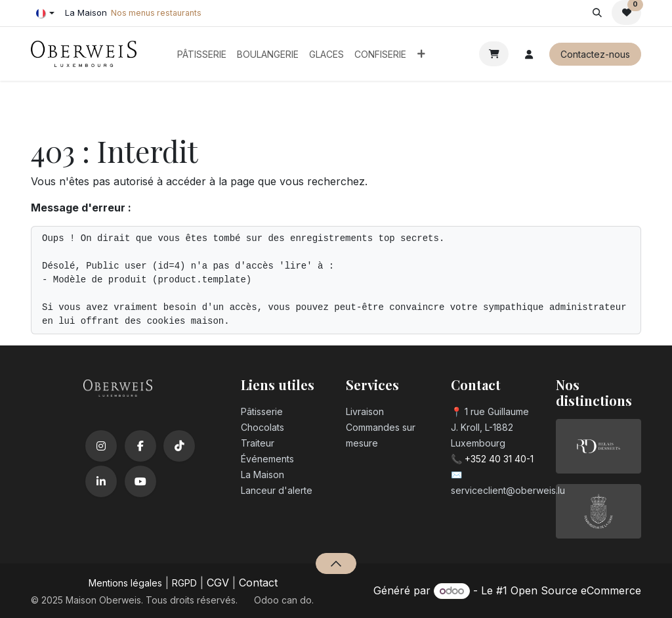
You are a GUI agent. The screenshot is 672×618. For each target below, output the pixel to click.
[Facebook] (140, 446)
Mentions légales (125, 583)
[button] (597, 12)
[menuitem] (202, 54)
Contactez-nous (595, 54)
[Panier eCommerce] (494, 54)
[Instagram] (101, 446)
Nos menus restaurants (156, 13)
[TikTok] (179, 446)
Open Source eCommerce (576, 590)
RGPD (184, 583)
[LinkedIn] (101, 481)
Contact (258, 583)
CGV (218, 583)
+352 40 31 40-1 (499, 459)
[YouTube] (140, 481)
